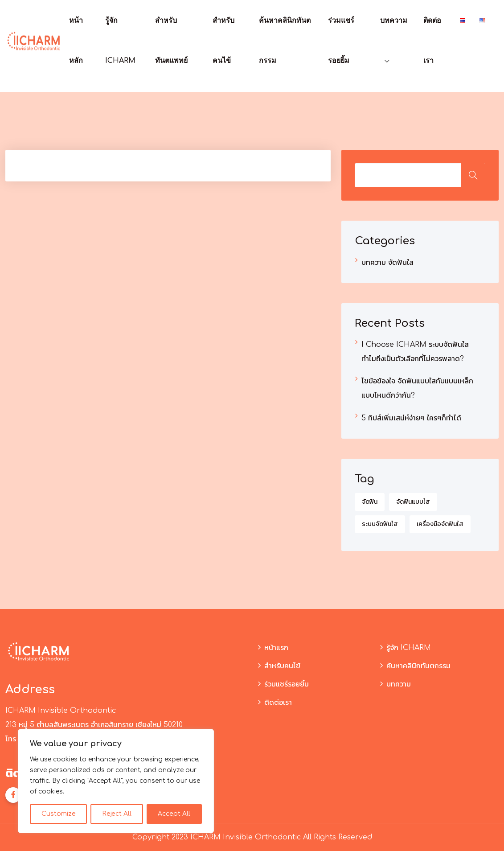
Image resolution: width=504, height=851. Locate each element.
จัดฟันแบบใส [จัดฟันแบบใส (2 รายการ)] (413, 502)
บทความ (394, 21)
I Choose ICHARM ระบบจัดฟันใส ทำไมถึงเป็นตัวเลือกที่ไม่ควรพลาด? (415, 352)
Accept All (174, 814)
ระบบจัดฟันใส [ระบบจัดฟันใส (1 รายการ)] (380, 524)
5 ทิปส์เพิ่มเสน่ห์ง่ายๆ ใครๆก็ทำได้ (411, 418)
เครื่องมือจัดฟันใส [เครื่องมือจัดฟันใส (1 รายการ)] (440, 524)
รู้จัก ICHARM (409, 648)
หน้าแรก (276, 648)
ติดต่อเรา (278, 703)
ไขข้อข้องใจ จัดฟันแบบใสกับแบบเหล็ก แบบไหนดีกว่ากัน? (417, 388)
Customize (59, 814)
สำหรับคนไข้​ (282, 666)
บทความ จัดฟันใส (387, 263)
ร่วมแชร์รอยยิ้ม (287, 684)
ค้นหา (473, 175)
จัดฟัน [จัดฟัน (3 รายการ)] (370, 502)
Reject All (117, 814)
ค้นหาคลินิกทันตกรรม (418, 666)
